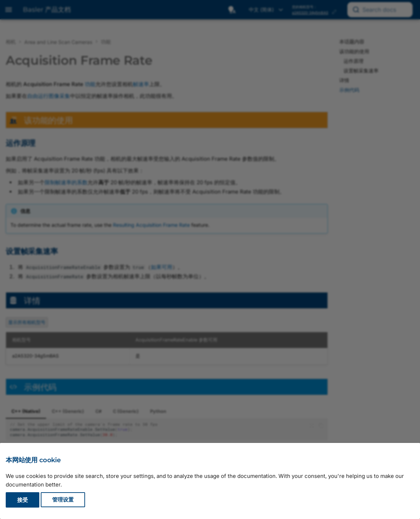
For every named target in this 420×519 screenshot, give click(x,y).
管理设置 (63, 500)
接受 (23, 500)
